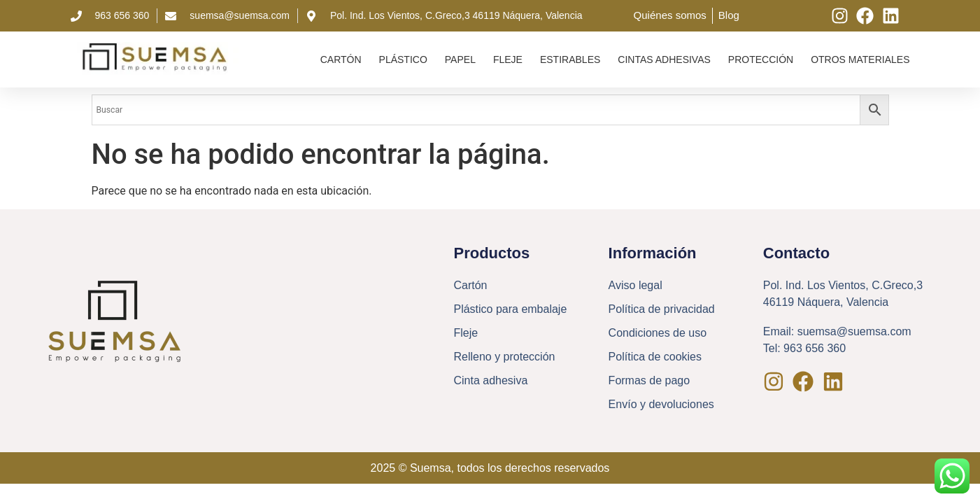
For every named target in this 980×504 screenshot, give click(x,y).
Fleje (508, 59)
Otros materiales (860, 59)
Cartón (341, 59)
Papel (460, 59)
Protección (761, 59)
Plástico (403, 59)
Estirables (570, 59)
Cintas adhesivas (664, 59)
